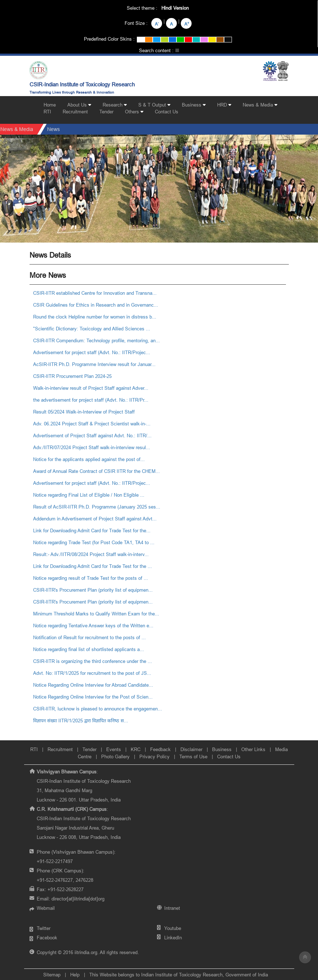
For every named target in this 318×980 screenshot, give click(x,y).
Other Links (253, 749)
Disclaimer (191, 749)
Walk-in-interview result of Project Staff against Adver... (91, 388)
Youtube (173, 928)
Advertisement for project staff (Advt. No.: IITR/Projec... (92, 352)
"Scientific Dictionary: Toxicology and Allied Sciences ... (92, 329)
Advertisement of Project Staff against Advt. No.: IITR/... (92, 435)
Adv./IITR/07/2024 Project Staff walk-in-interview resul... (92, 447)
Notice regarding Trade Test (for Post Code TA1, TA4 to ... (94, 542)
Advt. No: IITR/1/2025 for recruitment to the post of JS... (92, 673)
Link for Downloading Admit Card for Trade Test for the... (92, 530)
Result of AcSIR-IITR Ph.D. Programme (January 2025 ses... (97, 507)
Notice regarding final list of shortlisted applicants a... (89, 649)
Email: (71, 899)
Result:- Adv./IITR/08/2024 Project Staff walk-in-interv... (91, 554)
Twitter (44, 928)
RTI (47, 112)
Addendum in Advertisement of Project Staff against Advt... (95, 519)
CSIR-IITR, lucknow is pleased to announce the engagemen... (98, 709)
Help (75, 975)
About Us (79, 105)
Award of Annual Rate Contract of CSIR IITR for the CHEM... (97, 471)
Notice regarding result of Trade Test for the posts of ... (91, 578)
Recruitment (75, 112)
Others (134, 112)
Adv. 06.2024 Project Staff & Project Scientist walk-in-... (92, 424)
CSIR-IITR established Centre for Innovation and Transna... (95, 293)
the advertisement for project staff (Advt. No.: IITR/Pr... (91, 400)
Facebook (47, 938)
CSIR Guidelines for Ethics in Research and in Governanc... (96, 305)
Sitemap (52, 975)
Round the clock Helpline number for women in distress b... (95, 317)
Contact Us (167, 112)
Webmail (46, 908)
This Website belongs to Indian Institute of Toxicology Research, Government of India (179, 975)
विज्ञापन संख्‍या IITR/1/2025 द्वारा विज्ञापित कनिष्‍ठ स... (81, 721)
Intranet (172, 908)
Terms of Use (193, 757)
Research (115, 105)
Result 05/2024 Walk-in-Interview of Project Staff (84, 412)
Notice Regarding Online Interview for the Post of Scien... (93, 697)
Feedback (160, 749)
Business (194, 105)
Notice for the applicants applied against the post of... (89, 459)
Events (114, 749)
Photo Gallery (115, 757)
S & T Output (154, 105)
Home (50, 105)
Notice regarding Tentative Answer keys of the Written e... (93, 626)
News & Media (260, 105)
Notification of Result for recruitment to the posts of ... (89, 637)
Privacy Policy (154, 757)
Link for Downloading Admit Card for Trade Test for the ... (93, 566)
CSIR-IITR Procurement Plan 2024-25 (72, 376)
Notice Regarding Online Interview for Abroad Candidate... (93, 685)
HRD (224, 105)
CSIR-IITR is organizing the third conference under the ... (93, 661)
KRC (136, 749)
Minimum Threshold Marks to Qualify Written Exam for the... (96, 614)
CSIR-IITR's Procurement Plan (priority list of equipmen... (93, 590)
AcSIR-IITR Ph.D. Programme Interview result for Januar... (94, 364)
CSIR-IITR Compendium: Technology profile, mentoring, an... (97, 340)
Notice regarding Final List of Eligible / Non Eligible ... (89, 495)
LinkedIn (173, 938)
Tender (106, 112)
